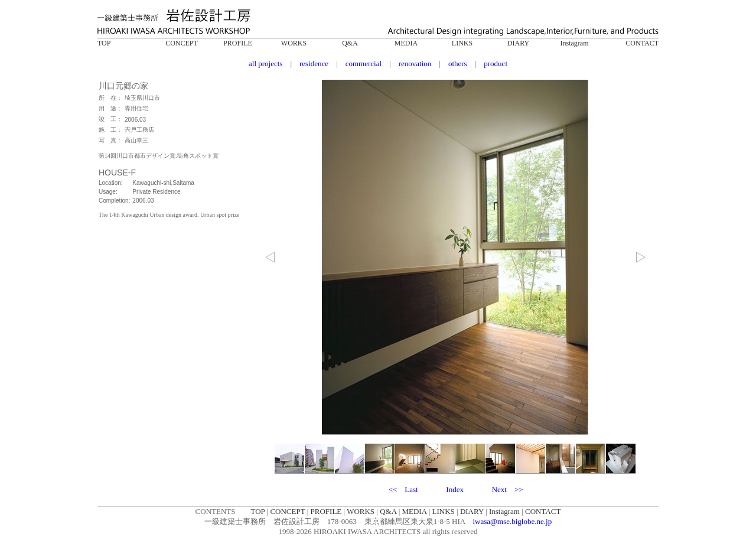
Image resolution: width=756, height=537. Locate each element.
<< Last (403, 489)
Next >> (508, 489)
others (458, 64)
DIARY (518, 43)
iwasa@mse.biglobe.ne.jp (513, 521)
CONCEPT (182, 43)
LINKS (462, 43)
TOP (104, 43)
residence (314, 64)
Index (455, 489)
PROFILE (238, 43)
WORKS (294, 43)
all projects (265, 64)
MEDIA (406, 43)
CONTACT (642, 43)
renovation (415, 64)
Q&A (350, 43)
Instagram (575, 43)
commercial (364, 64)
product (496, 64)
